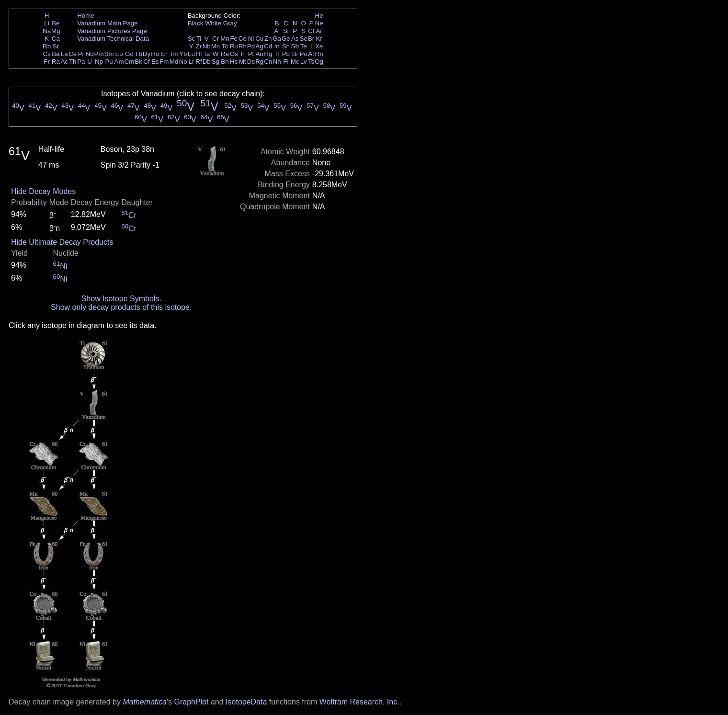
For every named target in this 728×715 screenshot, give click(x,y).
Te (304, 46)
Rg (259, 62)
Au (259, 54)
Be (56, 23)
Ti (199, 39)
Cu (259, 39)
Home (86, 16)
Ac (65, 62)
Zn (268, 39)
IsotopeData (246, 702)
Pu (109, 62)
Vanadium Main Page (107, 23)
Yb (183, 54)
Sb (295, 46)
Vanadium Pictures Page (112, 31)
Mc (295, 62)
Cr (216, 39)
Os (234, 54)
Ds (251, 62)
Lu (191, 54)
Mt (243, 62)
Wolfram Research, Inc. (359, 702)
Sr (56, 46)
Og (319, 62)
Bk (138, 62)
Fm (164, 62)
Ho (155, 54)
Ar (319, 31)
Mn (225, 39)
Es (155, 62)
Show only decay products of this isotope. (121, 307)
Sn (286, 46)
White (213, 23)
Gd (129, 54)
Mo (216, 46)
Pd (251, 46)
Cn (268, 62)
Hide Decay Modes (43, 191)
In (277, 46)
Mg (56, 31)
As (295, 39)
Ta (206, 54)
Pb (286, 54)
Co (243, 39)
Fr (47, 62)
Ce (73, 54)
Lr (192, 62)
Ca (56, 39)
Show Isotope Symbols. (121, 299)
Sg (216, 62)
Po (304, 54)
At (311, 54)
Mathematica (145, 702)
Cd (268, 46)
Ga (277, 39)
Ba (56, 54)
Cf (146, 62)
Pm (99, 54)
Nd (90, 54)
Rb (47, 46)
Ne (319, 23)
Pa (81, 62)
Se (304, 39)
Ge (286, 39)
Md (174, 62)
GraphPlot (191, 702)
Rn (319, 54)
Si (286, 31)
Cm (130, 62)
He (319, 16)
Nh (277, 62)
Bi (295, 54)
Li (46, 23)
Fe (234, 39)
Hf (199, 54)
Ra (56, 62)
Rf (199, 62)
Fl (286, 62)
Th (73, 62)
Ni (251, 39)
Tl (277, 54)
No (183, 62)
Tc (225, 46)
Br (311, 39)
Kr (319, 39)
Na (47, 31)
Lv (304, 62)
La (64, 54)
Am (119, 62)
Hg (268, 54)
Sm (109, 54)
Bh (225, 62)
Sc (192, 39)
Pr (81, 54)
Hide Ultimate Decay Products (62, 242)
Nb (207, 46)
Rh (243, 46)
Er (164, 54)
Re (225, 54)
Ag (259, 46)
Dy (147, 54)
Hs (234, 62)
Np (99, 62)
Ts (311, 62)
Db (207, 62)
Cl (311, 31)
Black (196, 23)
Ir (242, 54)
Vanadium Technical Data (113, 39)
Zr (199, 46)
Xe (319, 46)
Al (277, 31)
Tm (174, 54)
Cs (46, 54)
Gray (230, 23)
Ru (234, 46)
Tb (138, 54)
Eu (119, 54)
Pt (251, 54)
